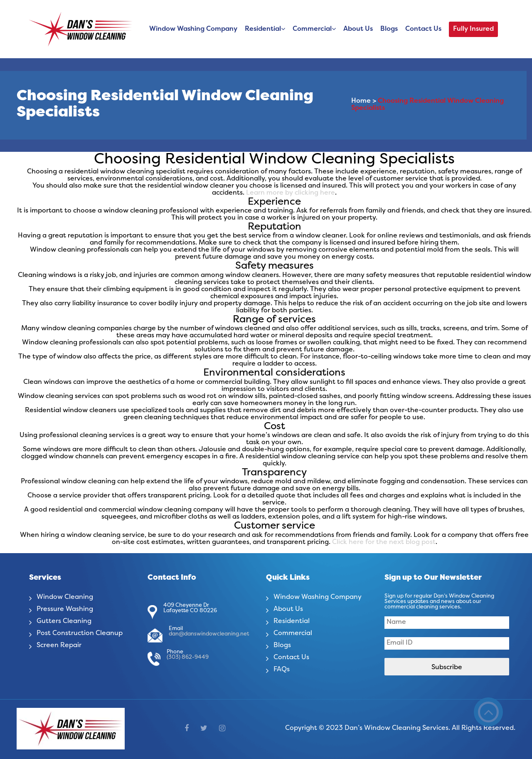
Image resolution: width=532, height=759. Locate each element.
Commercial (312, 29)
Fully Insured (473, 29)
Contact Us (423, 29)
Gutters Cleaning (64, 621)
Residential (263, 29)
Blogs (389, 29)
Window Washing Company (193, 29)
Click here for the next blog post (384, 542)
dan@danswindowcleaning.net (209, 634)
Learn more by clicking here (291, 193)
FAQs (282, 670)
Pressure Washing (65, 609)
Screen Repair (59, 645)
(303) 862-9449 (188, 658)
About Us (358, 29)
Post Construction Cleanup (80, 633)
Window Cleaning (65, 597)
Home (361, 101)
